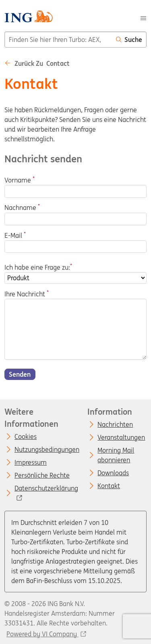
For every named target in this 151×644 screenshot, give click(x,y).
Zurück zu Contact (37, 63)
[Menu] (143, 17)
